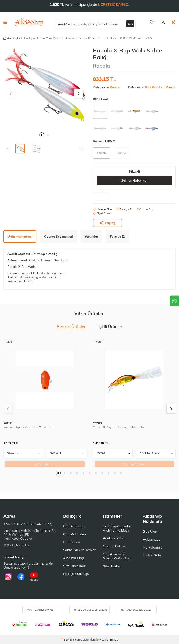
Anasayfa (12, 38)
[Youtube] (34, 577)
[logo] (29, 22)
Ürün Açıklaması (20, 237)
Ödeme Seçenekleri (58, 237)
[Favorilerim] (152, 22)
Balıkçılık (30, 38)
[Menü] (5, 22)
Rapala (101, 66)
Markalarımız (152, 547)
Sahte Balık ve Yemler (79, 550)
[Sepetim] (174, 22)
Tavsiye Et (124, 209)
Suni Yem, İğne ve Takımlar (57, 38)
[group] (45, 88)
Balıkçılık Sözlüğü (76, 574)
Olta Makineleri (74, 534)
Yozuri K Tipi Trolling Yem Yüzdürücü (29, 427)
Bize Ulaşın (151, 532)
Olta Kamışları (74, 526)
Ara (130, 24)
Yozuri (8, 423)
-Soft (66, 639)
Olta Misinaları (74, 566)
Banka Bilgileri (114, 538)
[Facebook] (21, 577)
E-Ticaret (76, 639)
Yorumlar (91, 237)
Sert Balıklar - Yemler (92, 38)
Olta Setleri (72, 542)
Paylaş (108, 223)
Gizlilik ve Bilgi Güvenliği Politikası (117, 556)
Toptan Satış (152, 555)
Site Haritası (112, 566)
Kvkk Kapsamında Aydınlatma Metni (117, 528)
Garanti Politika (115, 546)
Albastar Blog (74, 558)
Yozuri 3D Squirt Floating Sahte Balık (119, 427)
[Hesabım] (163, 22)
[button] (42, 135)
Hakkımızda (151, 539)
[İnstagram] (8, 577)
